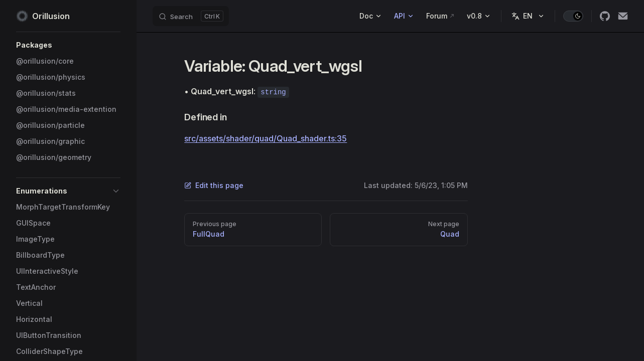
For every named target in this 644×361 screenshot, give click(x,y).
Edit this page (214, 185)
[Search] (191, 16)
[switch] (573, 16)
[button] (68, 45)
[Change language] (528, 16)
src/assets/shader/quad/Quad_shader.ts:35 (266, 138)
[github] (605, 16)
